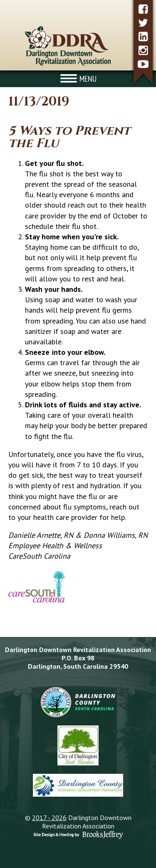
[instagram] (143, 50)
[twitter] (143, 23)
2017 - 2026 (49, 818)
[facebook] (143, 9)
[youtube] (143, 64)
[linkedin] (143, 36)
